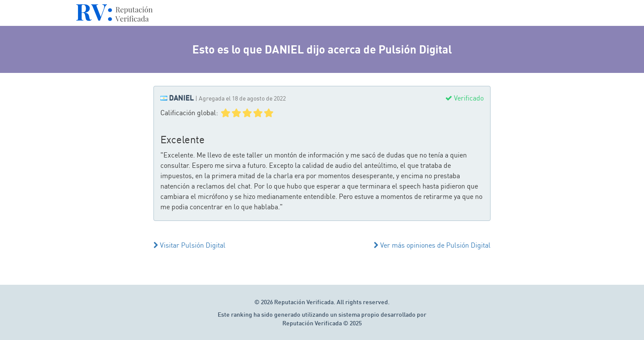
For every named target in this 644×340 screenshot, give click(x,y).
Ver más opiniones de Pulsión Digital (432, 245)
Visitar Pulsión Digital (189, 245)
